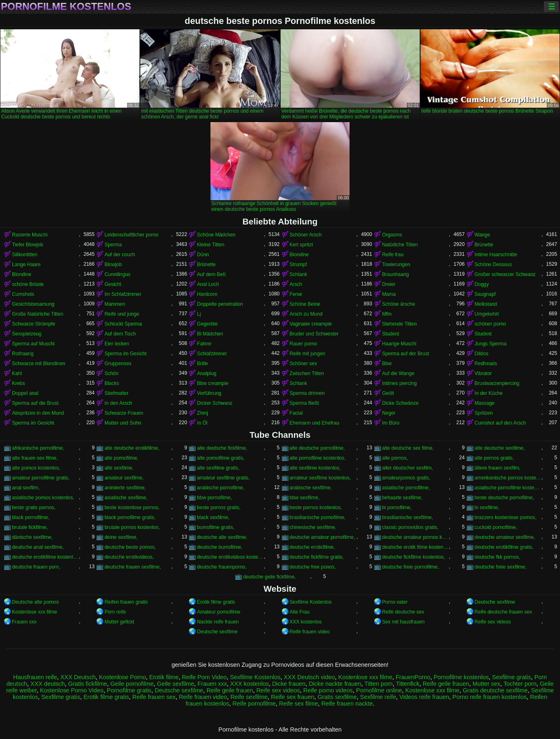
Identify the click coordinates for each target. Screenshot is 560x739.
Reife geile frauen (446, 684)
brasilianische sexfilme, (408, 517)
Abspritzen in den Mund (38, 413)
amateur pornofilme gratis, (41, 478)
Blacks (112, 383)
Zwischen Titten (307, 373)
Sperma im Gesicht (125, 354)
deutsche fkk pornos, (497, 557)
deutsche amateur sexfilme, (505, 537)
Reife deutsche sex (403, 612)
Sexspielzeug (27, 334)
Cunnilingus (117, 274)
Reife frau (393, 255)
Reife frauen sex (154, 697)
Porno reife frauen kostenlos (489, 697)
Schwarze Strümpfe (34, 324)
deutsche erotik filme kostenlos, (416, 547)
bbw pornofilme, (214, 498)
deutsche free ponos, (313, 567)
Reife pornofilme (254, 704)
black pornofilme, (31, 517)
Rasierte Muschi (30, 235)
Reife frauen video (310, 632)
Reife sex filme (298, 704)
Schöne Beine (305, 304)
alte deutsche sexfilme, (500, 448)
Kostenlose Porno (123, 677)
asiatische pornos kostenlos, (43, 498)
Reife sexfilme (249, 697)
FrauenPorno (413, 677)
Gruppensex (118, 364)
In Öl (202, 423)
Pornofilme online (379, 690)
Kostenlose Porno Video (72, 690)
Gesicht (113, 284)
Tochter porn (520, 684)
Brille (202, 364)
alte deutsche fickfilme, (222, 448)
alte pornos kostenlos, (36, 468)
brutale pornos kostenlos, (132, 527)
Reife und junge (122, 314)
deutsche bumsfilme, (220, 547)
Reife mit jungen (308, 354)
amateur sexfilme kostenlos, (320, 478)
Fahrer (204, 344)
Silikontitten (25, 255)
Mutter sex (486, 684)
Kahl (17, 373)
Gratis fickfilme (87, 684)
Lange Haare (26, 264)
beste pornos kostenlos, (316, 508)
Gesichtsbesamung (33, 304)
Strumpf (298, 264)
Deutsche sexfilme (495, 602)
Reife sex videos (493, 622)
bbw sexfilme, (305, 498)
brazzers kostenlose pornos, (506, 517)
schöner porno (490, 324)
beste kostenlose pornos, (132, 508)
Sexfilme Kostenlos (311, 602)
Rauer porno (304, 344)
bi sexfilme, (487, 508)
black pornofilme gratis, (130, 517)
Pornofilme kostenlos (66, 7)
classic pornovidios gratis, (410, 527)
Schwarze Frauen (124, 413)
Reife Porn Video (204, 677)
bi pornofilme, (397, 508)
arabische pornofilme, (221, 488)
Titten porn (378, 684)
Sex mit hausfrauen (403, 622)
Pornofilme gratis (129, 690)
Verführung (209, 393)
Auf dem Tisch (120, 334)
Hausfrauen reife (35, 677)
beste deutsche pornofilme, (504, 498)
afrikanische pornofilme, (38, 448)
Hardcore (207, 294)
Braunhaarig (396, 274)
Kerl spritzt (301, 245)
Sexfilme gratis (511, 677)
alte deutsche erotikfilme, (132, 448)
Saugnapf (485, 294)
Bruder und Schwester (314, 334)
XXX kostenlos (306, 622)
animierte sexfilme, (125, 488)
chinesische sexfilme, (313, 527)
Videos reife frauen (424, 697)
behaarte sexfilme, (402, 498)
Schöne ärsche (399, 304)
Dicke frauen (289, 684)
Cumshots (23, 294)
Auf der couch (120, 255)
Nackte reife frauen (218, 622)
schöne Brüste (28, 284)
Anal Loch (208, 284)
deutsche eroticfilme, (312, 547)
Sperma (113, 245)
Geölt (388, 393)
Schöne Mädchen (216, 235)
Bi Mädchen (210, 334)
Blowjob (113, 264)
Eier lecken (117, 344)
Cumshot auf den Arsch (500, 423)
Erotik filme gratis (216, 602)
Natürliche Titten (400, 245)
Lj (199, 314)
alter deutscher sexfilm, (408, 468)
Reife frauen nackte (347, 704)
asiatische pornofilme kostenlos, (508, 488)
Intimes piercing (399, 383)
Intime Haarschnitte (496, 255)
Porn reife (115, 612)
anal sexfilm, (26, 488)
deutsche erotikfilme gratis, (504, 547)
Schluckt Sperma (123, 324)
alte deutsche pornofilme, (317, 448)
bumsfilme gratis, (216, 527)
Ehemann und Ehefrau (314, 423)
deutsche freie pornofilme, (411, 567)
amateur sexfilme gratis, (223, 478)
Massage (485, 403)
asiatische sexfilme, (126, 498)
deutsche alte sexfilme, (222, 537)
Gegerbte (207, 324)
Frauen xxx (24, 622)
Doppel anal (25, 393)
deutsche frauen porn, (36, 567)
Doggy (482, 284)
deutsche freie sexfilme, (501, 567)
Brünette (484, 245)
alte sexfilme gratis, (218, 468)
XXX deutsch (48, 684)
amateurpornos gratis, (406, 478)
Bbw (387, 364)
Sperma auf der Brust (406, 354)
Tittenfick (408, 684)
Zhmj (202, 413)
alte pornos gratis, (494, 458)
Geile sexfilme (175, 684)
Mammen (115, 304)
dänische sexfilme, (32, 537)
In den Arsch (118, 403)
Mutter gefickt (119, 622)
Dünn (203, 255)
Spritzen (484, 413)
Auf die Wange (398, 373)
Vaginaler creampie (311, 324)
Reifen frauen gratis (126, 602)
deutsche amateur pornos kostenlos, (416, 537)
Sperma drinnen (307, 393)
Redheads (486, 364)
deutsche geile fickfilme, (269, 577)
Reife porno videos (328, 690)
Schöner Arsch (306, 235)
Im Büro (391, 423)
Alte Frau (300, 612)
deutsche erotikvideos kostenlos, (230, 557)
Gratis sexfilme (337, 697)
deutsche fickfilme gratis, (317, 557)
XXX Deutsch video (310, 677)
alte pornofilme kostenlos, (318, 458)
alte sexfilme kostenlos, (315, 468)
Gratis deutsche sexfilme (495, 690)
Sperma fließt (304, 403)
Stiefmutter (116, 393)
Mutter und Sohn (123, 423)
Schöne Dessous (493, 264)
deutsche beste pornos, (130, 547)
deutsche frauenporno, (222, 567)
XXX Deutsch (78, 677)
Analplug (207, 373)
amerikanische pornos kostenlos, (508, 478)
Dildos (481, 354)
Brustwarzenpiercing (497, 383)
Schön (111, 373)
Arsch (296, 284)
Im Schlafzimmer (123, 294)
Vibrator (483, 373)
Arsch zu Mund (306, 314)
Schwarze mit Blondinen (39, 364)
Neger (389, 413)
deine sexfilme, (121, 537)
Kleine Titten (210, 245)
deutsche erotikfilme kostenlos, (45, 557)
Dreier (389, 284)
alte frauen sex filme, (35, 458)
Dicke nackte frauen (335, 684)
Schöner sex (304, 364)
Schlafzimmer (212, 354)
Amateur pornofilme (219, 612)
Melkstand (486, 304)
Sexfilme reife (378, 697)
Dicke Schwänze (401, 403)
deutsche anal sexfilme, (38, 547)
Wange (482, 235)
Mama (389, 294)
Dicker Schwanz (215, 403)
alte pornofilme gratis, (221, 458)
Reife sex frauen (293, 697)
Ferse (296, 294)
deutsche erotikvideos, (129, 557)
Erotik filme (164, 677)
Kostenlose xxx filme (34, 612)
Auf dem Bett (211, 274)
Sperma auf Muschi (33, 344)
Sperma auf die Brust (35, 403)
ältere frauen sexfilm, (497, 468)
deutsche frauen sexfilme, (133, 567)
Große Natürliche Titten (38, 314)
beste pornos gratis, (219, 508)
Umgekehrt (487, 314)
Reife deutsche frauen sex (503, 612)
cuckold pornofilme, (496, 527)
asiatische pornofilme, (406, 488)
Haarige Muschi (399, 344)
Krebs (18, 383)
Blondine (299, 255)
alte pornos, (395, 458)
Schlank (299, 274)
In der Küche (489, 393)
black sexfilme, (213, 517)
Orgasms (392, 235)
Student (391, 334)
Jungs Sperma (490, 344)
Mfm (387, 314)
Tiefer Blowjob (28, 245)
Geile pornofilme (132, 684)
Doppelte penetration (220, 304)
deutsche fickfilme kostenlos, (414, 557)
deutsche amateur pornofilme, (323, 537)
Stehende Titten (399, 324)
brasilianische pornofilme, (318, 517)
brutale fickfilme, (30, 527)
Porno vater (395, 602)
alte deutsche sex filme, (408, 448)
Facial (296, 413)
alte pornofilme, (121, 458)
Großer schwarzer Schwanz (505, 274)
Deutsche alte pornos (35, 602)
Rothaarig (23, 354)
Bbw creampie (213, 383)
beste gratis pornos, (34, 508)
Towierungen (396, 264)
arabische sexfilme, (311, 488)
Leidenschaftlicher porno (131, 235)
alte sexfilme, (119, 468)
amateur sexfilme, (124, 478)
